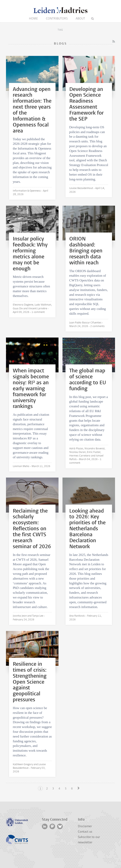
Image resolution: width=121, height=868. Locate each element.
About (80, 18)
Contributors (57, 18)
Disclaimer (85, 826)
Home (33, 18)
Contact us (85, 832)
